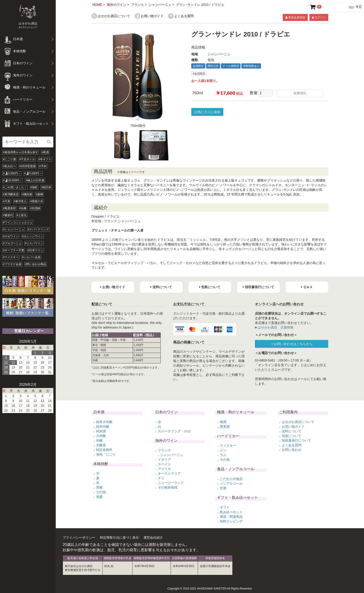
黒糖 (99, 487)
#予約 (43, 166)
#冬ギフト (45, 159)
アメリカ (164, 469)
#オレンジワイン (33, 236)
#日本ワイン (36, 250)
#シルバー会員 (31, 257)
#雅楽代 (8, 215)
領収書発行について (296, 440)
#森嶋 (39, 194)
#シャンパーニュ (14, 229)
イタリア (164, 459)
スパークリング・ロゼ (174, 431)
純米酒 (101, 431)
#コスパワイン (34, 243)
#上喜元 (22, 215)
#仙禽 (23, 208)
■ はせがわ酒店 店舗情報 (274, 327)
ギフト (225, 507)
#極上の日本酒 (35, 180)
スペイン (164, 464)
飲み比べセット (231, 512)
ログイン (319, 17)
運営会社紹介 (153, 538)
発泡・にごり (106, 454)
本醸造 (101, 445)
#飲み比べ (9, 166)
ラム (223, 455)
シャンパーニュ (160, 5)
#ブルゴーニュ (12, 243)
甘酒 (223, 488)
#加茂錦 (35, 208)
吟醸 (99, 440)
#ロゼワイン (11, 236)
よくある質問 (184, 16)
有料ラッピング (231, 521)
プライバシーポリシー (79, 538)
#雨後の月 (37, 201)
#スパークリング (38, 229)
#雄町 (34, 187)
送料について (292, 431)
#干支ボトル (27, 159)
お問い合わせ (292, 450)
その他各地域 (168, 487)
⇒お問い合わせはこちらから (292, 344)
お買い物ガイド (152, 16)
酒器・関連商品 (231, 517)
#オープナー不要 (14, 250)
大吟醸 (101, 436)
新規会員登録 (295, 17)
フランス (137, 5)
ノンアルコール (231, 483)
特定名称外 (104, 450)
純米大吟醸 (104, 422)
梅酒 (223, 422)
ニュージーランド (171, 483)
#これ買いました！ (15, 187)
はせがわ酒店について (114, 16)
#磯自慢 (27, 194)
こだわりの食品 (231, 479)
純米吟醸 (103, 427)
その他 (101, 492)
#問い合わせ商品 (36, 264)
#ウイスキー (11, 257)
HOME (97, 5)
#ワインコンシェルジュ (18, 222)
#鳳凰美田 (9, 208)
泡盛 (99, 497)
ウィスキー (228, 446)
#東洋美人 (20, 201)
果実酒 (225, 427)
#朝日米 (46, 187)
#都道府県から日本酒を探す (21, 152)
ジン (223, 450)
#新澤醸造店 (11, 194)
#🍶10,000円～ (13, 180)
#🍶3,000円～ (12, 173)
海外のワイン (117, 5)
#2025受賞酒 (28, 166)
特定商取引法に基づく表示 (119, 538)
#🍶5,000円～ (33, 173)
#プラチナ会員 (12, 264)
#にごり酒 (9, 159)
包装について (292, 436)
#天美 (7, 201)
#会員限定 (199, 74)
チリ (161, 478)
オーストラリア (169, 473)
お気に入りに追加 (207, 112)
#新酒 (45, 152)
